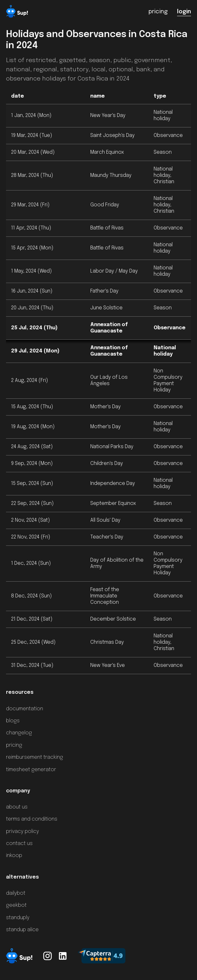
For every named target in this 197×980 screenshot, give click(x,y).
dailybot (16, 893)
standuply (18, 918)
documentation (25, 709)
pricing (14, 745)
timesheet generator (31, 770)
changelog (19, 733)
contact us (19, 844)
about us (17, 807)
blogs (13, 721)
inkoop (14, 856)
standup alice (22, 930)
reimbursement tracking (35, 757)
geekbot (16, 905)
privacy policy (22, 832)
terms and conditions (32, 819)
